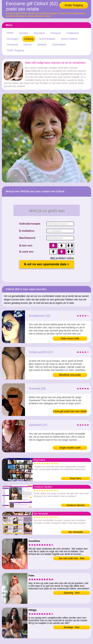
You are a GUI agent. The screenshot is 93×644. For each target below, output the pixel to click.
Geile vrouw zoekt (70, 338)
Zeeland (42, 45)
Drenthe (24, 33)
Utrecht (27, 45)
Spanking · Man (72, 593)
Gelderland (73, 33)
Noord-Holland (69, 39)
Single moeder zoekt (70, 448)
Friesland (55, 33)
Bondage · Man (72, 627)
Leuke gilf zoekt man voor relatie (70, 411)
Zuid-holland (59, 45)
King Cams (76, 478)
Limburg (29, 39)
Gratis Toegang (74, 5)
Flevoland (39, 33)
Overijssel (12, 45)
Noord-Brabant (47, 39)
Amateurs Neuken (76, 505)
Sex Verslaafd (76, 532)
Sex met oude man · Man (72, 558)
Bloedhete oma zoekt (70, 375)
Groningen (13, 39)
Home (10, 33)
